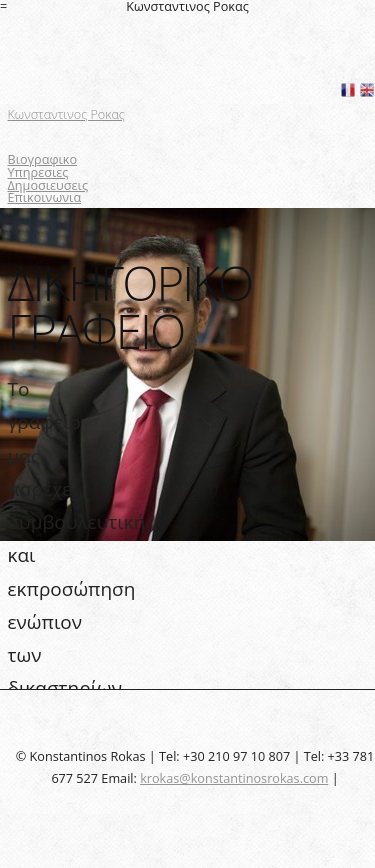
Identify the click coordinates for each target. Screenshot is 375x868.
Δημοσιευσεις (48, 185)
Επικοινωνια (45, 197)
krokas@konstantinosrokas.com (234, 778)
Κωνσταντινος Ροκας (66, 114)
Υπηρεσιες (38, 172)
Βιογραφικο (43, 159)
